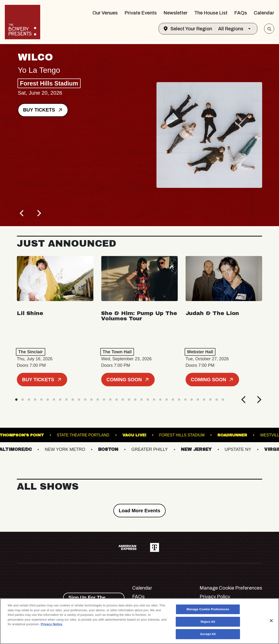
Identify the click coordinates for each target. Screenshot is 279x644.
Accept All (208, 634)
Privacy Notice (52, 624)
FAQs (241, 13)
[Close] (271, 621)
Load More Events (139, 511)
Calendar (264, 13)
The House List (211, 13)
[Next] (39, 213)
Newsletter (175, 13)
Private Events (141, 13)
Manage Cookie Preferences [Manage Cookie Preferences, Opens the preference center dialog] (208, 609)
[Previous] (22, 213)
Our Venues (105, 13)
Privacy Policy (215, 597)
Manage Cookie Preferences (231, 588)
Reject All (208, 622)
